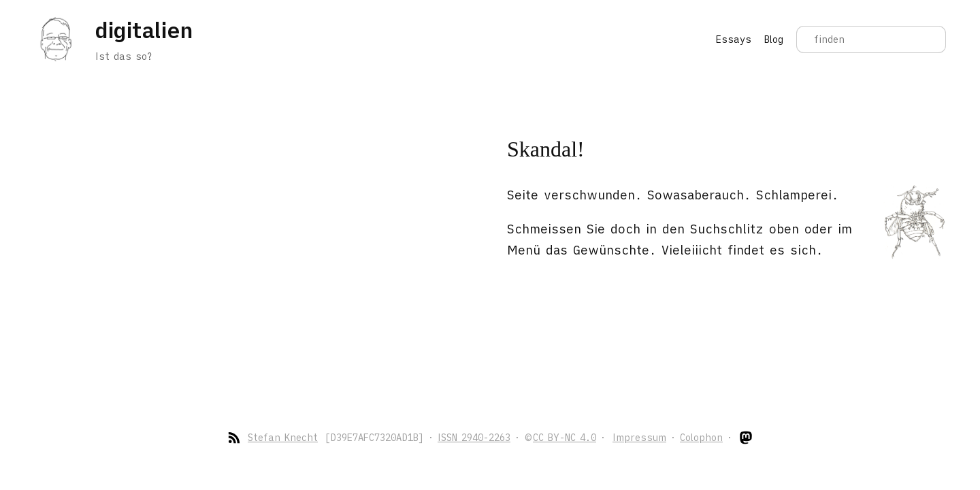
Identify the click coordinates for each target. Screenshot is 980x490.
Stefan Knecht (283, 438)
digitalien (144, 30)
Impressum (639, 438)
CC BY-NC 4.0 (565, 438)
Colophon (701, 438)
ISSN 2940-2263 (474, 438)
